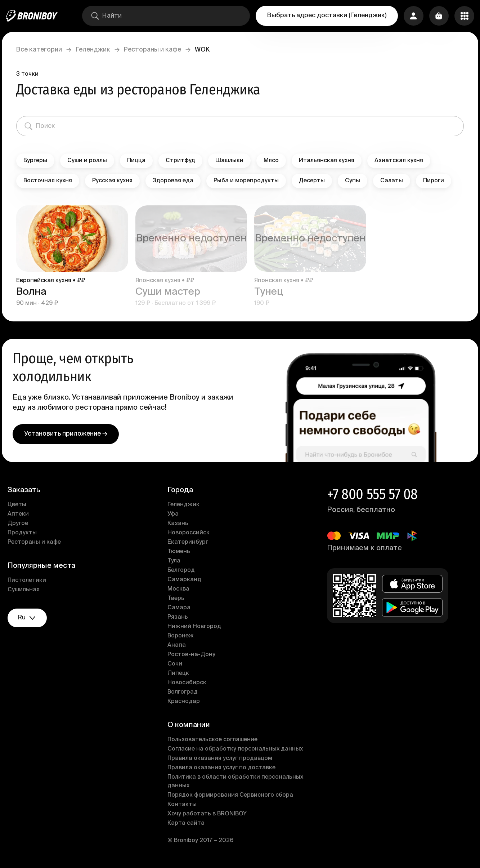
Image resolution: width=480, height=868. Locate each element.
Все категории (43, 50)
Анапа (178, 645)
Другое (22, 524)
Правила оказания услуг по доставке (223, 768)
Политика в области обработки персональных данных (236, 782)
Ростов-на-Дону (192, 655)
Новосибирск (188, 683)
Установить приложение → (70, 434)
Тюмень (180, 552)
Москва (180, 589)
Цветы (21, 505)
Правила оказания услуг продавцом (221, 758)
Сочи (176, 664)
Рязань (179, 617)
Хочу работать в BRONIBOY (208, 814)
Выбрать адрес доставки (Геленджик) (325, 15)
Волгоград (184, 692)
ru (32, 619)
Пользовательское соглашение (214, 740)
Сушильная (28, 590)
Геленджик (97, 50)
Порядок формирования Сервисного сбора (231, 795)
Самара (180, 608)
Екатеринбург (189, 542)
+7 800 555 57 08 (371, 494)
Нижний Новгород (195, 627)
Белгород (182, 570)
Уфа (174, 514)
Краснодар (185, 702)
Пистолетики (31, 580)
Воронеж (182, 636)
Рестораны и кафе (156, 50)
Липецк (179, 673)
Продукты (26, 533)
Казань (179, 524)
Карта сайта (187, 823)
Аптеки (22, 514)
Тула (175, 561)
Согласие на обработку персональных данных (236, 749)
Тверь (177, 598)
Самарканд (185, 580)
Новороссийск (190, 533)
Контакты (183, 805)
